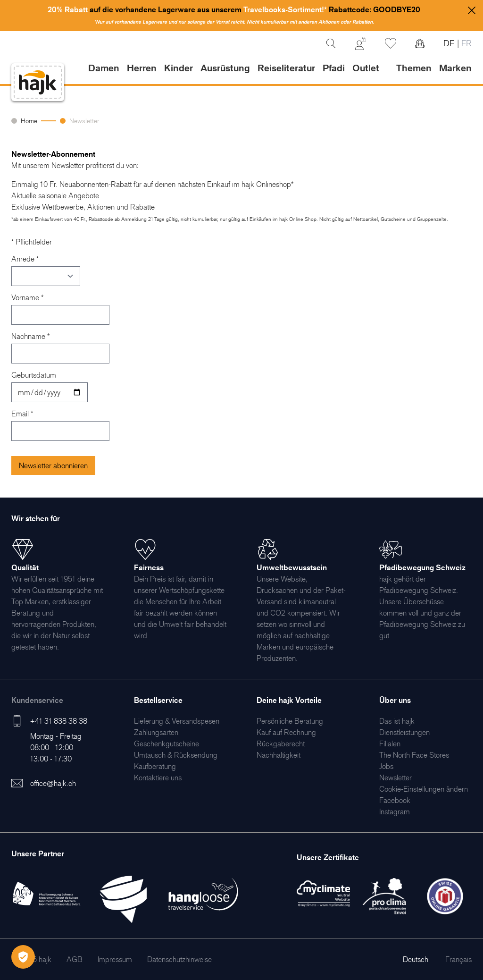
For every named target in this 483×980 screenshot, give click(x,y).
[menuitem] (177, 721)
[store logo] (38, 82)
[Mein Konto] (360, 43)
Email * (22, 414)
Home (29, 121)
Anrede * (25, 259)
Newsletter (84, 121)
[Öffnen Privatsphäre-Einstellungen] (23, 957)
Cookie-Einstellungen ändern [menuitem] (424, 789)
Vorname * (27, 297)
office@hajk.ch (53, 783)
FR (465, 43)
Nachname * (30, 336)
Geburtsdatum (34, 375)
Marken (455, 68)
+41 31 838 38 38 (59, 721)
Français (458, 959)
